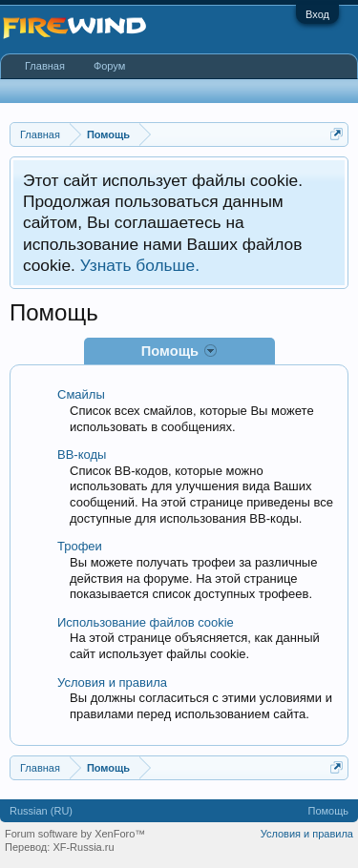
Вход (317, 14)
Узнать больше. (140, 265)
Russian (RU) (41, 811)
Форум (109, 66)
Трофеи (80, 546)
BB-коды (82, 455)
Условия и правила (112, 682)
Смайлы (81, 394)
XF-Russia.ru (83, 847)
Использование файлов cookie (146, 622)
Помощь (329, 811)
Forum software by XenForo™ (75, 834)
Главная (45, 66)
